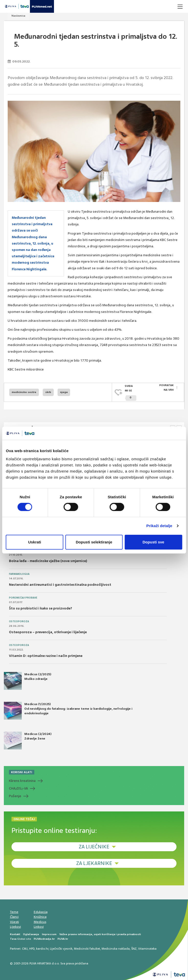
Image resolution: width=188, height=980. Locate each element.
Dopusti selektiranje (94, 542)
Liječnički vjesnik (61, 947)
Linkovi (39, 926)
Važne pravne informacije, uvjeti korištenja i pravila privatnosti (100, 933)
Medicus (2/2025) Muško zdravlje (27, 680)
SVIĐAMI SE (131, 392)
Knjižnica (40, 916)
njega (64, 392)
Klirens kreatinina (22, 780)
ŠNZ (134, 947)
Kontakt (15, 933)
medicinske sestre (24, 392)
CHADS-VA (18, 787)
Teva (13, 938)
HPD (32, 947)
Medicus (40, 921)
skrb (48, 392)
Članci (14, 916)
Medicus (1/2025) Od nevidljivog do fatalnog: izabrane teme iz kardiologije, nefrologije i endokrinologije (68, 709)
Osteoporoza (19, 620)
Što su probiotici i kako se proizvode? (41, 607)
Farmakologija (19, 573)
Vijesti (14, 921)
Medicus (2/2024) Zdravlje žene (28, 739)
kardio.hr (42, 947)
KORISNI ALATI (22, 771)
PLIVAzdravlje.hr (44, 938)
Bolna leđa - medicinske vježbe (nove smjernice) (48, 560)
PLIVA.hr (63, 938)
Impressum (49, 933)
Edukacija (41, 911)
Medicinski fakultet (87, 947)
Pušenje (15, 795)
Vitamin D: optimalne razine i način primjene (46, 655)
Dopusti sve (153, 542)
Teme (14, 911)
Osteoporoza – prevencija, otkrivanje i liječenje (48, 631)
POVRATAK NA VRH (167, 388)
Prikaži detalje (159, 526)
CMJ (25, 947)
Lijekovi (15, 926)
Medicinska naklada (116, 947)
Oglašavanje (31, 933)
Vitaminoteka (147, 947)
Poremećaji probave (23, 597)
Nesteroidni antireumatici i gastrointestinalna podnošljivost (60, 584)
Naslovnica (18, 16)
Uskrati (35, 542)
